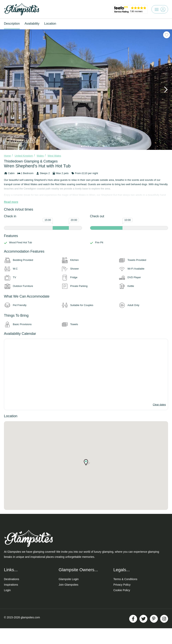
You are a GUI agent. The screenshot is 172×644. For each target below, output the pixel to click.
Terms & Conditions (125, 579)
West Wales (54, 156)
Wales (40, 156)
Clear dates (159, 405)
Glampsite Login (69, 579)
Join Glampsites (68, 585)
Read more (11, 202)
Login (7, 590)
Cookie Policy (122, 590)
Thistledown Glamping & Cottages (31, 161)
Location (50, 24)
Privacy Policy (122, 585)
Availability (32, 24)
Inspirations (11, 585)
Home (7, 156)
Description (12, 24)
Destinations (12, 579)
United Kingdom (24, 156)
